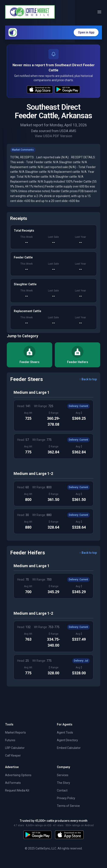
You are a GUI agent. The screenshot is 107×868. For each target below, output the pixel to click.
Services (63, 775)
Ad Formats (13, 783)
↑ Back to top (88, 379)
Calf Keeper (13, 756)
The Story (63, 783)
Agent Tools (65, 732)
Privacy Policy (66, 798)
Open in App (86, 32)
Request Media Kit (17, 790)
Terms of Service (68, 806)
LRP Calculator (15, 748)
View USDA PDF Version (53, 136)
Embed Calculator (69, 748)
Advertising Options (18, 775)
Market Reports (15, 732)
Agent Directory (67, 740)
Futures (10, 740)
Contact (62, 790)
